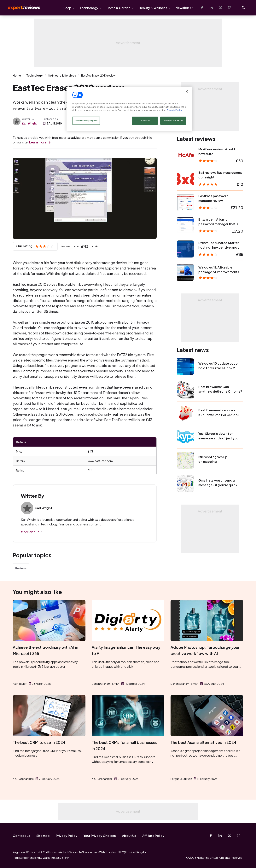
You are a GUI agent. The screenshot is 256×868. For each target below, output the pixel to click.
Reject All (145, 121)
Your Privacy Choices (100, 836)
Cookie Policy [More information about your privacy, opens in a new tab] (175, 110)
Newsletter (184, 8)
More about (30, 532)
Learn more (38, 142)
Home (17, 75)
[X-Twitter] (220, 8)
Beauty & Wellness (153, 8)
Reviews (21, 568)
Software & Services (62, 75)
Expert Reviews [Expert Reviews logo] (21, 8)
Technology (89, 8)
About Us (129, 836)
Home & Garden (119, 8)
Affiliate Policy (153, 836)
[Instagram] (230, 8)
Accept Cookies (173, 121)
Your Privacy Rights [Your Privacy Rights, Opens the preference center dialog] (86, 121)
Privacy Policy (67, 836)
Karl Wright (29, 124)
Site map (43, 836)
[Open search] (244, 8)
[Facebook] (202, 8)
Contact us (21, 836)
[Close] (187, 91)
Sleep (67, 8)
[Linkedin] (211, 8)
